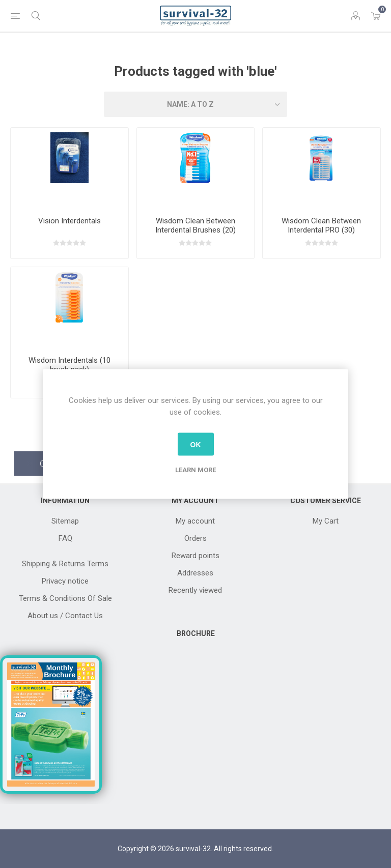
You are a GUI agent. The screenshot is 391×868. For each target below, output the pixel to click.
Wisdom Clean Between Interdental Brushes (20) (195, 225)
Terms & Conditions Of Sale (65, 598)
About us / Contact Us (65, 616)
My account (195, 521)
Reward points (195, 556)
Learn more (195, 470)
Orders (195, 538)
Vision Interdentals (69, 221)
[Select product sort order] (195, 104)
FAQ (65, 538)
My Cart (326, 521)
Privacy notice (65, 581)
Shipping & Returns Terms (65, 564)
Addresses (195, 573)
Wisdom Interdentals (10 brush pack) (69, 365)
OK (196, 444)
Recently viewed (195, 590)
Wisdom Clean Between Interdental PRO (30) (321, 225)
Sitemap (65, 521)
